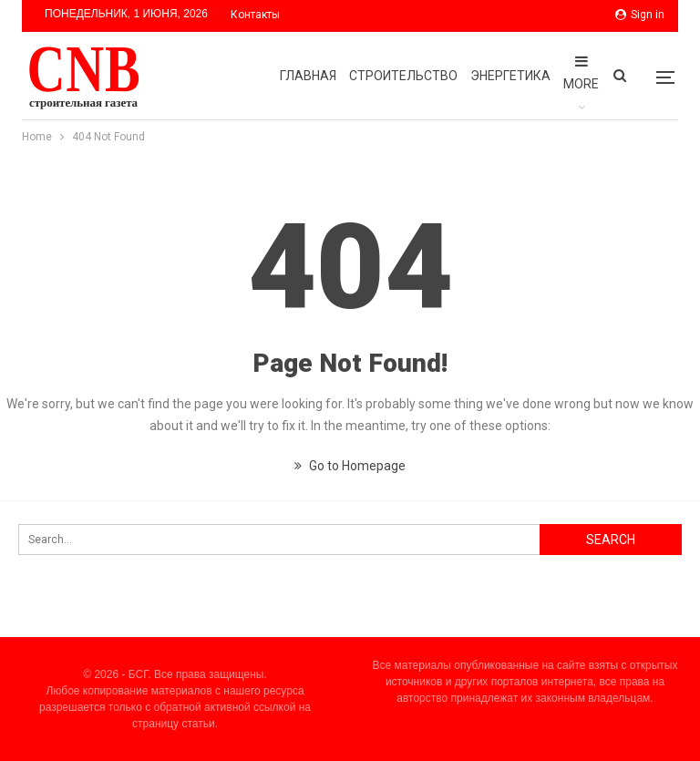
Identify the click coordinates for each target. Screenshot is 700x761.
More (581, 72)
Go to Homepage (350, 466)
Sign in (640, 15)
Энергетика (510, 76)
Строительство (403, 76)
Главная (308, 76)
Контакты (255, 15)
